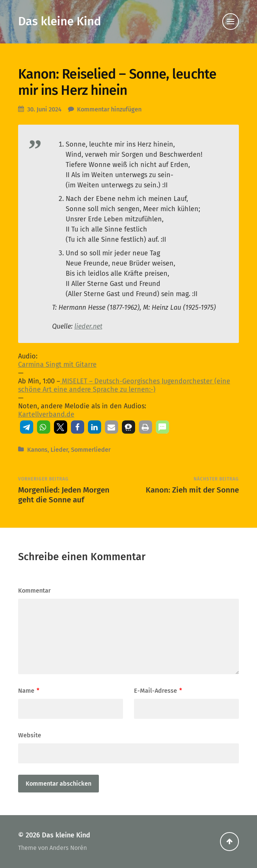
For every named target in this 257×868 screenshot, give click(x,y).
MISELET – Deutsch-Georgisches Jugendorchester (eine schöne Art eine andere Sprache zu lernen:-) (124, 385)
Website (30, 735)
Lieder (59, 450)
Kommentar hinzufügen (109, 109)
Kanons (37, 450)
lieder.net (88, 326)
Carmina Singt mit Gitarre (57, 364)
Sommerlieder (91, 450)
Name (29, 691)
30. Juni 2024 (44, 109)
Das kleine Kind (60, 21)
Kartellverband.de (46, 414)
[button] (27, 427)
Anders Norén (68, 848)
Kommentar (34, 591)
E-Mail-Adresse (158, 691)
